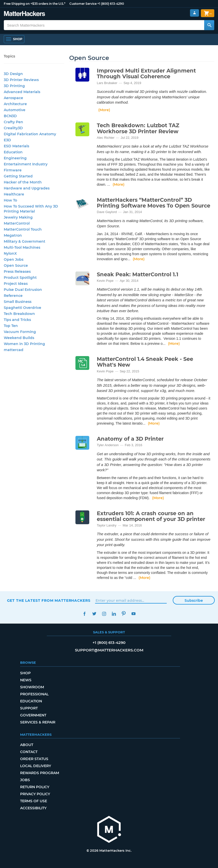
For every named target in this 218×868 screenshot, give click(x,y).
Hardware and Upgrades (27, 188)
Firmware (13, 170)
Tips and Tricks (17, 320)
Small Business (18, 302)
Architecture (15, 104)
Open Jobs (14, 259)
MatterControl (17, 223)
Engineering (15, 158)
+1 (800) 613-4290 (111, 4)
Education (13, 152)
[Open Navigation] (14, 39)
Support (29, 708)
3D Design (13, 74)
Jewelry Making (18, 217)
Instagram (104, 614)
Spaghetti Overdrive (23, 308)
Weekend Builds (19, 338)
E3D (7, 140)
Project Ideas (16, 284)
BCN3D (10, 116)
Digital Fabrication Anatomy (30, 134)
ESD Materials (16, 146)
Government (33, 715)
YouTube (134, 614)
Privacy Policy (35, 794)
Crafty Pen (13, 122)
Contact (29, 752)
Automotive (15, 110)
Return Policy (35, 787)
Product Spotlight (20, 278)
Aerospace (13, 98)
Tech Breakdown (19, 314)
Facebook (85, 614)
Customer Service (83, 4)
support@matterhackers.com (109, 650)
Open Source (16, 265)
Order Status (34, 759)
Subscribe (194, 600)
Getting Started (18, 176)
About (27, 745)
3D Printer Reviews (21, 80)
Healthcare (14, 194)
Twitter (94, 614)
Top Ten (11, 326)
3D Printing (14, 86)
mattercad (14, 350)
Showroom (32, 687)
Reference (13, 296)
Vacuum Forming (20, 332)
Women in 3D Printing (24, 344)
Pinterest (124, 614)
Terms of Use (34, 801)
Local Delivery (36, 766)
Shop (25, 673)
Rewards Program (40, 773)
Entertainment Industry (26, 164)
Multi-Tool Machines (22, 247)
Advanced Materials (22, 92)
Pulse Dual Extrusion (23, 290)
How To (10, 200)
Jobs (25, 780)
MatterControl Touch (23, 229)
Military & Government (25, 241)
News (26, 680)
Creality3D (13, 128)
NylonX (10, 253)
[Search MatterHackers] (209, 25)
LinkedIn (114, 614)
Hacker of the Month (23, 182)
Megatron (13, 235)
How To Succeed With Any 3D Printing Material (31, 209)
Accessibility (33, 808)
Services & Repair (38, 722)
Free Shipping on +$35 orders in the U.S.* (35, 4)
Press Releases (17, 272)
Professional (34, 694)
